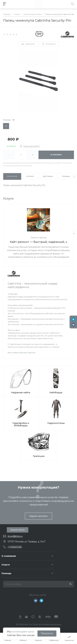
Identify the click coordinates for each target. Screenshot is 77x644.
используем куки (23, 632)
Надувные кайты (21, 392)
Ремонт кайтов (38, 238)
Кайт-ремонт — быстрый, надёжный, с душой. (39, 242)
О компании (9, 556)
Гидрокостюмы (56, 423)
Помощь (6, 573)
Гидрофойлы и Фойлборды (21, 424)
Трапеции (39, 456)
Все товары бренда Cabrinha (22, 353)
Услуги (6, 565)
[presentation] (74, 176)
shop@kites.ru (15, 536)
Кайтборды (56, 392)
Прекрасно (47, 633)
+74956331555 (15, 547)
